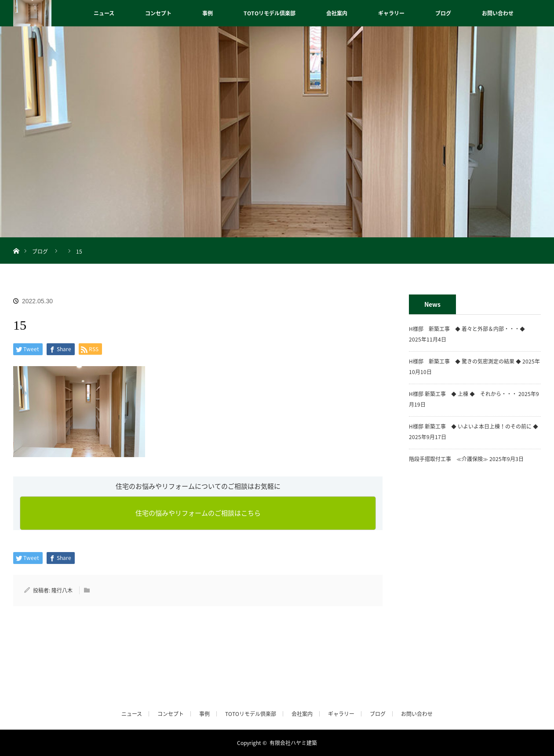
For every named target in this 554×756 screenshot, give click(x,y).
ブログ (443, 13)
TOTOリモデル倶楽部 (270, 13)
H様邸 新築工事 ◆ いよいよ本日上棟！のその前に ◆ (474, 426)
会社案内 (337, 13)
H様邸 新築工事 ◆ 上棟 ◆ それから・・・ (463, 394)
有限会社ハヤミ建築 (293, 743)
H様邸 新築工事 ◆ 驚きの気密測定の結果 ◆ (465, 361)
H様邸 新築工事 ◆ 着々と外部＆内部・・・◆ (470, 329)
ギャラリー (391, 13)
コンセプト (158, 13)
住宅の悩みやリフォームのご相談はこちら (198, 513)
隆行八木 (62, 590)
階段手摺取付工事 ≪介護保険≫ (448, 459)
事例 (208, 13)
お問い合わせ (498, 13)
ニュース (104, 13)
